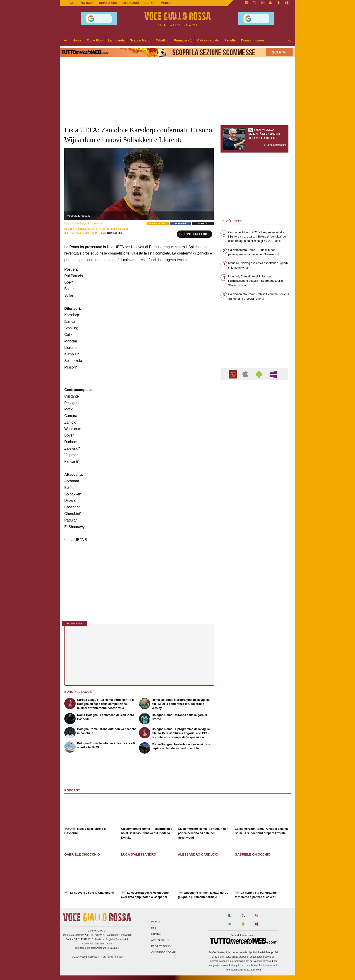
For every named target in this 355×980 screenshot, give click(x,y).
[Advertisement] (254, 559)
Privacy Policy (161, 946)
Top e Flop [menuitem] (95, 40)
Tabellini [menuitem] (162, 40)
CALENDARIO (130, 3)
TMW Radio (87, 3)
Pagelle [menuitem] (230, 40)
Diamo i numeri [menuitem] (252, 40)
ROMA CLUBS (108, 3)
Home (71, 3)
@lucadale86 (111, 233)
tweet (203, 223)
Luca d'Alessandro (81, 233)
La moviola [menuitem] (116, 40)
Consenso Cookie (163, 953)
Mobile (156, 922)
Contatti (157, 934)
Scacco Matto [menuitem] (140, 40)
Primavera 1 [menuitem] (183, 40)
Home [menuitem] (77, 40)
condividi (181, 223)
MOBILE (166, 3)
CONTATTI (150, 3)
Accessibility (160, 940)
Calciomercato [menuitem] (208, 40)
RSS (154, 928)
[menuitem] (65, 41)
